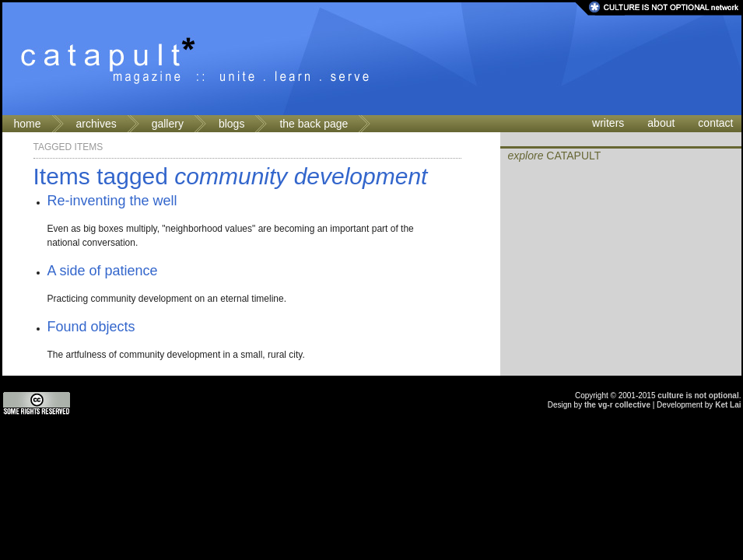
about (661, 123)
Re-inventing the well (112, 201)
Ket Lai (728, 405)
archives (96, 124)
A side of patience (103, 271)
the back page (314, 124)
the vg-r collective (617, 405)
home (28, 124)
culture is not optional (698, 395)
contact (715, 123)
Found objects (91, 327)
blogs (231, 124)
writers (608, 123)
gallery (168, 124)
